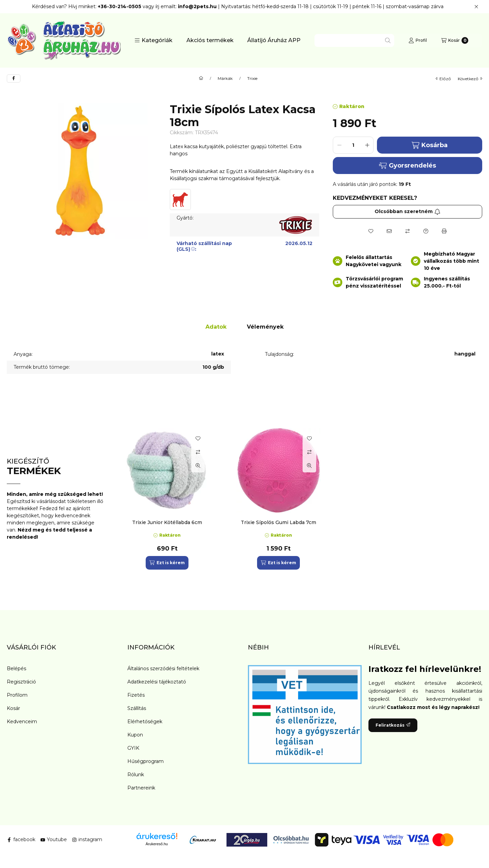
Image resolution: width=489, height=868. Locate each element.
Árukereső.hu (157, 844)
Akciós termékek (210, 40)
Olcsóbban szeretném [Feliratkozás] (407, 211)
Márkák (225, 79)
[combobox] (354, 40)
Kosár (13, 708)
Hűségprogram (146, 761)
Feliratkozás (393, 725)
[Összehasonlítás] (407, 231)
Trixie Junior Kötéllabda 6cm (167, 522)
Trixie (252, 79)
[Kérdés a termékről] (426, 231)
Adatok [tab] (216, 327)
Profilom (17, 695)
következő (470, 79)
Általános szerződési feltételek (163, 669)
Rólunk (136, 775)
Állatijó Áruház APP (274, 40)
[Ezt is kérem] (167, 563)
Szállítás (137, 708)
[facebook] (14, 79)
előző (443, 79)
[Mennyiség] (353, 145)
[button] (153, 40)
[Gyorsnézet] (198, 466)
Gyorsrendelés (407, 166)
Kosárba (429, 145)
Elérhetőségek (145, 722)
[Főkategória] (201, 79)
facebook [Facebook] (21, 839)
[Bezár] (476, 7)
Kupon (135, 735)
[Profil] (418, 40)
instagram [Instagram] (87, 839)
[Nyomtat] (444, 231)
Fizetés (136, 695)
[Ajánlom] (389, 231)
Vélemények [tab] (265, 327)
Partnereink (141, 788)
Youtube (54, 839)
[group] (300, 499)
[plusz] (367, 145)
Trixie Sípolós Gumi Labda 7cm (278, 522)
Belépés (16, 669)
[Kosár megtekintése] (455, 40)
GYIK (133, 748)
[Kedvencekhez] (371, 231)
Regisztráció (21, 682)
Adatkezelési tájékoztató (157, 682)
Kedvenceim (22, 722)
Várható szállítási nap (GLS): (204, 246)
